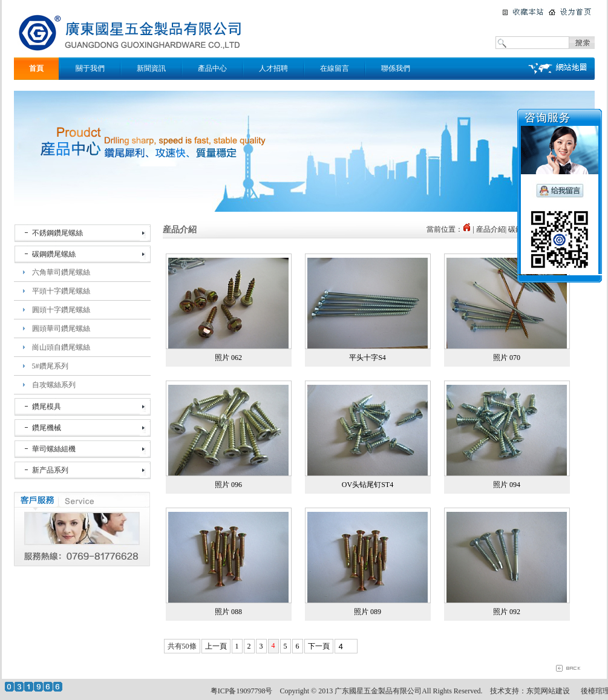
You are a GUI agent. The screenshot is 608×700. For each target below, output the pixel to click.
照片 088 (228, 612)
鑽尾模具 (47, 407)
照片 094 (507, 485)
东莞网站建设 (548, 691)
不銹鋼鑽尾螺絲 (57, 233)
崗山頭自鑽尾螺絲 (61, 347)
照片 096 (228, 485)
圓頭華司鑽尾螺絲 (61, 329)
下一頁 (319, 646)
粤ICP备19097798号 (242, 691)
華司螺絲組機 (54, 449)
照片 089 (368, 612)
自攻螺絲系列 (54, 385)
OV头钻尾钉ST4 (368, 485)
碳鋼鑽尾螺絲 (54, 254)
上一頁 (216, 646)
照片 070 (507, 358)
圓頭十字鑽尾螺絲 (61, 310)
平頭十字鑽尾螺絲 (61, 291)
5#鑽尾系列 (50, 366)
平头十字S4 (368, 358)
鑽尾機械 (47, 428)
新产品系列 (50, 470)
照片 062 (228, 358)
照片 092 (507, 612)
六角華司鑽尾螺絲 (61, 272)
